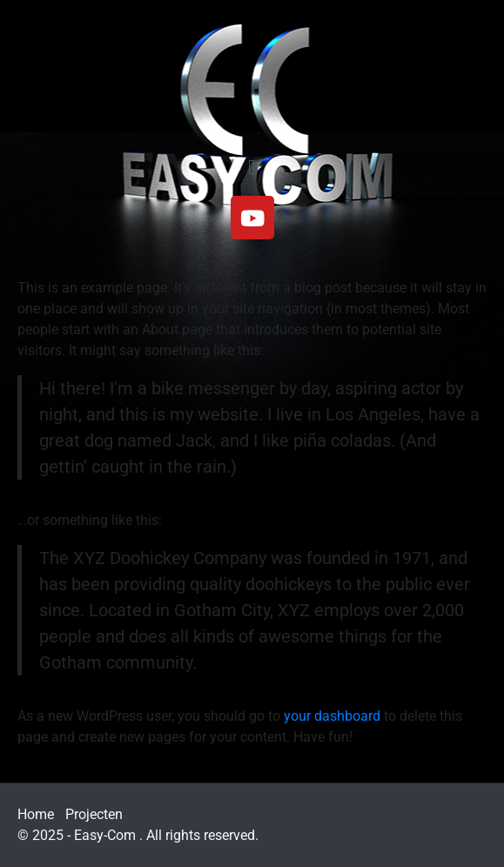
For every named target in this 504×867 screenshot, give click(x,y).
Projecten (94, 814)
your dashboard (332, 716)
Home (36, 814)
